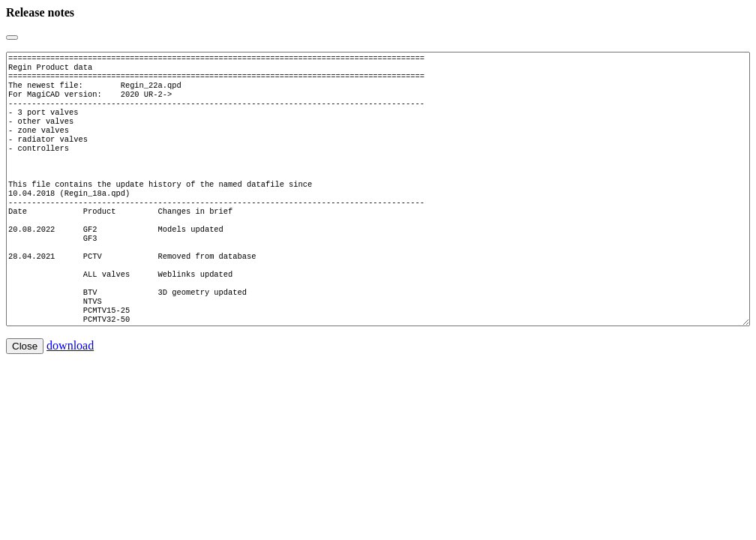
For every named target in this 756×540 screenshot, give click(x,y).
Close (25, 391)
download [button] (70, 390)
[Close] (12, 37)
